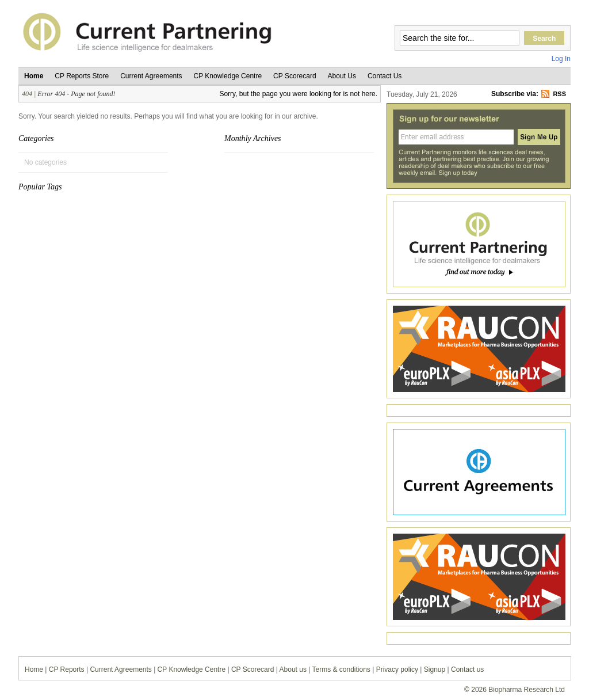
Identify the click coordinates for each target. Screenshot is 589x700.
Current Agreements (151, 76)
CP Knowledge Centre (228, 76)
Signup (435, 669)
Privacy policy (397, 669)
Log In (561, 59)
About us (293, 669)
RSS (559, 94)
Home (34, 76)
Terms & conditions (341, 669)
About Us (342, 76)
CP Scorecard (294, 76)
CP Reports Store (82, 76)
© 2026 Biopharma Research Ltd (515, 690)
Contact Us (385, 76)
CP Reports (67, 669)
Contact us (467, 669)
